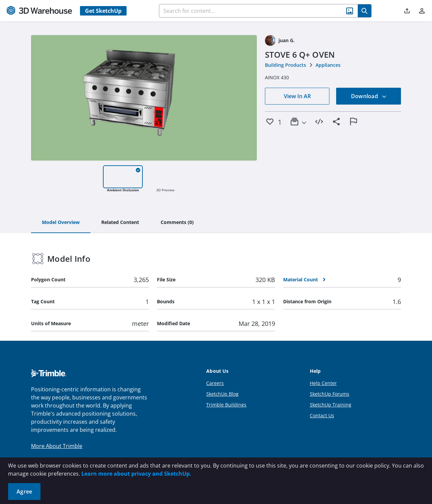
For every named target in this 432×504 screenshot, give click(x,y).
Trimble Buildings (226, 405)
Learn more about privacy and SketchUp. (136, 474)
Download (369, 96)
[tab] (61, 223)
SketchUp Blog (222, 394)
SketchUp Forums (330, 394)
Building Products (286, 65)
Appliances (328, 65)
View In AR (297, 96)
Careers (215, 383)
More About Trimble (57, 446)
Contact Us (322, 415)
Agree (24, 492)
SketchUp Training (331, 405)
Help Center (323, 383)
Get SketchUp (103, 11)
